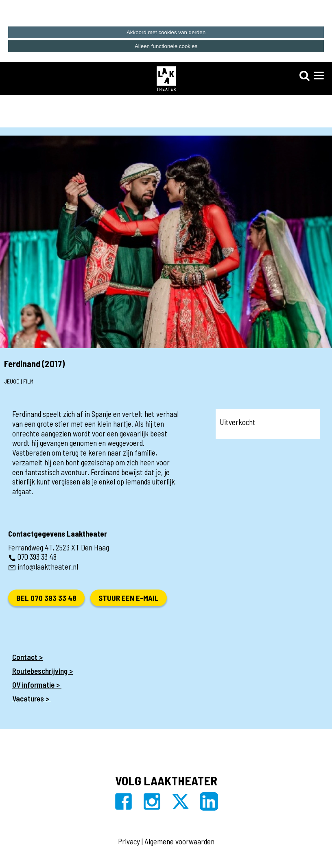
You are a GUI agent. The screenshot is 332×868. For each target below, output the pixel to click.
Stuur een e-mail (129, 598)
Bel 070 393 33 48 (46, 598)
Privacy (129, 841)
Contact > (27, 657)
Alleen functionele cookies (166, 46)
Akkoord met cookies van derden (166, 32)
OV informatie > (37, 685)
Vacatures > (32, 698)
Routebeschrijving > (43, 671)
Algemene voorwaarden (179, 841)
